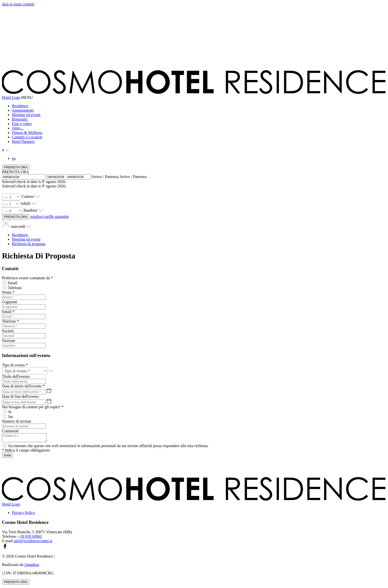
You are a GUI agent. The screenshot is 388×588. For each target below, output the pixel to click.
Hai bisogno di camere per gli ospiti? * (33, 407)
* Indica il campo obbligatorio (26, 452)
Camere (28, 196)
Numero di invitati (17, 421)
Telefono (15, 288)
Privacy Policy (24, 514)
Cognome (10, 302)
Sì (10, 412)
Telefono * (11, 321)
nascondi (21, 226)
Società (8, 331)
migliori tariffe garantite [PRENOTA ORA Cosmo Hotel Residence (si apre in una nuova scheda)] (49, 217)
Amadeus (32, 566)
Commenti (10, 431)
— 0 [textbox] (8, 211)
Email (13, 283)
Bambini (30, 210)
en (14, 158)
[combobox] (11, 197)
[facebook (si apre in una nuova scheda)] (5, 549)
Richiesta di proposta (29, 244)
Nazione (9, 341)
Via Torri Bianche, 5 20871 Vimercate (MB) (37, 533)
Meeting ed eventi (26, 239)
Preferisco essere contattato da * (27, 278)
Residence (20, 235)
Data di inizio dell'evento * (23, 386)
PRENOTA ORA (15, 172)
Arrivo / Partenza (105, 177)
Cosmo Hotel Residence (25, 524)
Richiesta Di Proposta (39, 256)
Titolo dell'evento (16, 376)
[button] (199, 128)
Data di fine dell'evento (20, 396)
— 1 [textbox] (8, 197)
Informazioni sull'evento (26, 355)
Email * (8, 312)
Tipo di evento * (15, 365)
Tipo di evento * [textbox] (17, 371)
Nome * (8, 292)
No (11, 417)
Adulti (25, 203)
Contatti (10, 268)
